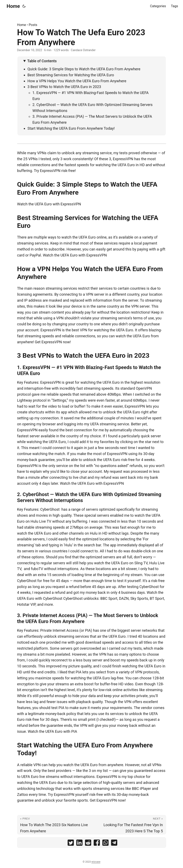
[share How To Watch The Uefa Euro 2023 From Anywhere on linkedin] (79, 844)
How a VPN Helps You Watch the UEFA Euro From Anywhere (77, 81)
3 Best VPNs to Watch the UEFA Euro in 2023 (64, 87)
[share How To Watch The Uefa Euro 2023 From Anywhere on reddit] (88, 844)
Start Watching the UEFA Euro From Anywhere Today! (71, 128)
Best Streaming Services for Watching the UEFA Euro (71, 75)
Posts (33, 25)
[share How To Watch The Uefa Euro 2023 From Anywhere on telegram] (114, 844)
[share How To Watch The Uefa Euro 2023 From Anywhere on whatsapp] (105, 844)
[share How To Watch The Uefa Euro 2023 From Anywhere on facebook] (97, 844)
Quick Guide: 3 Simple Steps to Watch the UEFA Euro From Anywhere (84, 69)
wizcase (96, 862)
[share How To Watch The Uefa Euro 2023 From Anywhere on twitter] (71, 844)
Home (13, 6)
